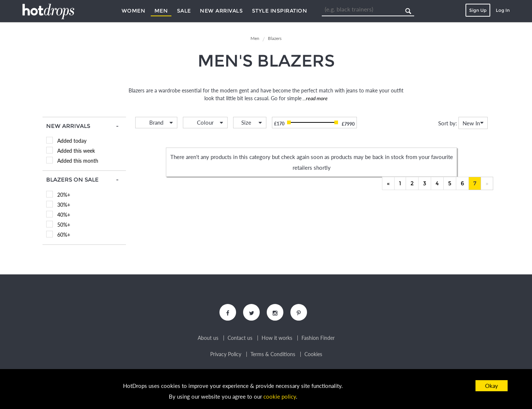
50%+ (64, 225)
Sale (184, 11)
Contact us (240, 338)
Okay (492, 386)
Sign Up (478, 10)
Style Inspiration (280, 11)
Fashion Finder (318, 338)
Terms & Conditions (273, 354)
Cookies (313, 354)
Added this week (76, 151)
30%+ (64, 205)
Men (161, 11)
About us (208, 338)
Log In (503, 10)
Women (134, 11)
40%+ (64, 215)
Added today (72, 141)
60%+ (64, 235)
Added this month (78, 161)
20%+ (64, 195)
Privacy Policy (226, 354)
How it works (277, 338)
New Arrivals (221, 11)
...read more (315, 98)
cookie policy (280, 396)
